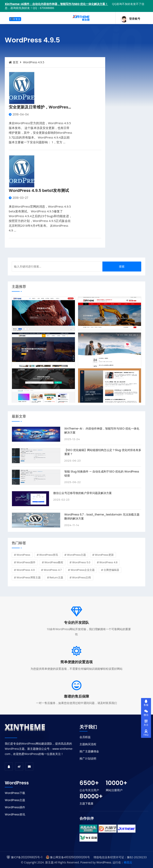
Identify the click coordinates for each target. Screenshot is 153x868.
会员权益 (85, 737)
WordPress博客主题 (29, 578)
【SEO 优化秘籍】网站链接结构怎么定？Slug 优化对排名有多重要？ (103, 452)
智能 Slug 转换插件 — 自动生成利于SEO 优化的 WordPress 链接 (102, 474)
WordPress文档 (82, 578)
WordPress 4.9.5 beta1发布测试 (39, 190)
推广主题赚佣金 (89, 751)
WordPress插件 (26, 562)
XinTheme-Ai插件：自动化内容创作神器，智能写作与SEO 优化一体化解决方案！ (56, 4)
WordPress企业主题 (83, 570)
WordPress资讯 (49, 555)
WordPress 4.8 (108, 562)
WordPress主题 (76, 555)
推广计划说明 (88, 759)
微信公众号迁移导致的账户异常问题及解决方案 (82, 493)
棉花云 (128, 862)
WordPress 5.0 (81, 562)
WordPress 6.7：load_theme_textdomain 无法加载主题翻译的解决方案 (102, 517)
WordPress (23, 555)
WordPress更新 (104, 555)
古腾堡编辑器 (111, 570)
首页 (14, 62)
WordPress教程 (54, 562)
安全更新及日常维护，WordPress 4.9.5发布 (49, 107)
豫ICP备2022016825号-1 (27, 857)
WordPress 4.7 (53, 570)
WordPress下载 (15, 793)
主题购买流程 (88, 744)
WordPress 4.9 (26, 570)
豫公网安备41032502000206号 (70, 857)
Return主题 (56, 578)
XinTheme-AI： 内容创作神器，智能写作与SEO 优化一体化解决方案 (102, 431)
